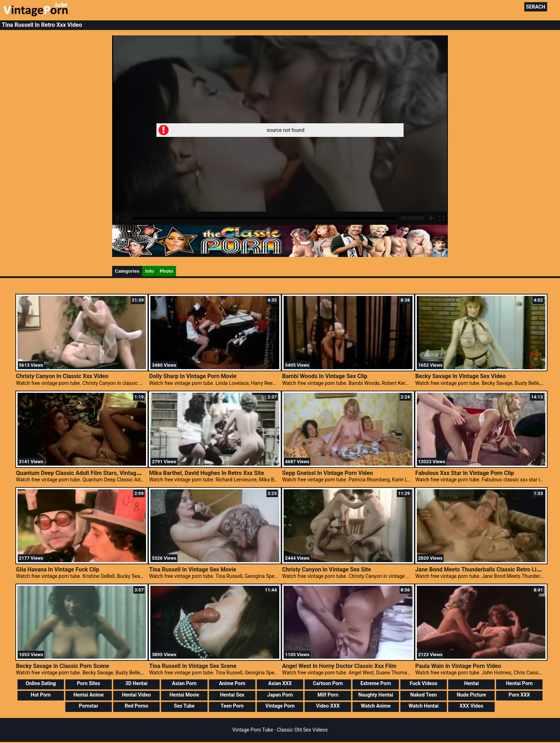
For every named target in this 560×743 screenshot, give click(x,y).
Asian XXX (280, 683)
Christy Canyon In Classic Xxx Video (62, 376)
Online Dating (41, 683)
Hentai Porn (519, 683)
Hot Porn (41, 695)
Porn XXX (519, 695)
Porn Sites (88, 683)
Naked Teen (424, 695)
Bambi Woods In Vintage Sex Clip (325, 376)
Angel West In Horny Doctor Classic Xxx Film (339, 666)
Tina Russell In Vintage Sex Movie (192, 569)
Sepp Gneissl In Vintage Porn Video (327, 473)
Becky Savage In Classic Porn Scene (63, 666)
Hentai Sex (232, 695)
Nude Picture (471, 695)
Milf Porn (328, 695)
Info (149, 271)
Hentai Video (137, 695)
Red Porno (136, 706)
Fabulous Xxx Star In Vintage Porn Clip (465, 473)
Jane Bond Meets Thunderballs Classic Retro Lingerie (484, 569)
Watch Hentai (424, 706)
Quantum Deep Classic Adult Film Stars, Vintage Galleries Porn (97, 473)
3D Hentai (136, 683)
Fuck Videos (423, 683)
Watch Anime (376, 706)
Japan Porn (280, 695)
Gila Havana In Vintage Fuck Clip (58, 569)
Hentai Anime (88, 695)
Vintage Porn (280, 706)
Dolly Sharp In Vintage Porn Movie (193, 376)
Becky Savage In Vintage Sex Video (461, 376)
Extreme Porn (376, 683)
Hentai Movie (184, 695)
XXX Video (471, 706)
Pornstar (89, 706)
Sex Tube (184, 706)
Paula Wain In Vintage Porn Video (458, 666)
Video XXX (328, 706)
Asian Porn (184, 683)
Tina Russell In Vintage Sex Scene (192, 666)
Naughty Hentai (376, 695)
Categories (127, 271)
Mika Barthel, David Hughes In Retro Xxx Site (206, 473)
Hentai (471, 683)
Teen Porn (232, 706)
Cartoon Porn (328, 683)
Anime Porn (232, 683)
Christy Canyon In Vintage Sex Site (327, 569)
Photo (166, 271)
